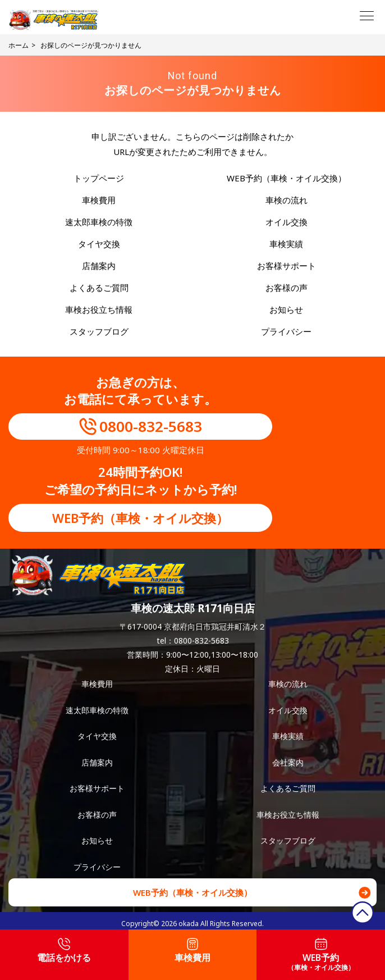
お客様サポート (287, 266)
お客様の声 (287, 288)
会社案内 (288, 762)
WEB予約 (321, 955)
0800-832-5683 (151, 426)
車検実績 (286, 244)
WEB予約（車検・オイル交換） (287, 178)
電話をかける (64, 951)
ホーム (19, 45)
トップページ (99, 178)
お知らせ (286, 309)
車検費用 (99, 200)
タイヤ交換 (99, 244)
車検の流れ (287, 200)
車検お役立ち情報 (99, 309)
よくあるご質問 (99, 288)
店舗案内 (99, 266)
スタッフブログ (99, 331)
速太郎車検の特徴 (99, 222)
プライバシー (286, 331)
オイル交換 (287, 222)
